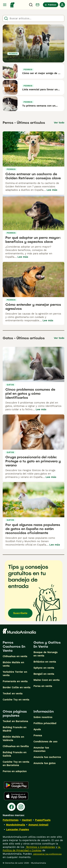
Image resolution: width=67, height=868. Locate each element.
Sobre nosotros (43, 717)
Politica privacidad (45, 723)
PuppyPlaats (43, 820)
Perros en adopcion (15, 771)
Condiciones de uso (45, 742)
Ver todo (59, 123)
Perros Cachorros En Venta (14, 646)
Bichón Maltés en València (13, 738)
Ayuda (37, 729)
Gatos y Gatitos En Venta (47, 644)
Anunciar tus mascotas (41, 749)
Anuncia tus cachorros (47, 757)
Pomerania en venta (15, 681)
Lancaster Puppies (18, 829)
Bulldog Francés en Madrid (15, 729)
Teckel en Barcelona (15, 721)
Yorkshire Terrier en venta (15, 674)
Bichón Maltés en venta (13, 664)
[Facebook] (11, 807)
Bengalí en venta (44, 674)
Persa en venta (43, 686)
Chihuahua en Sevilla (16, 746)
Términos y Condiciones (40, 847)
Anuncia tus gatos (45, 763)
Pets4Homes (11, 820)
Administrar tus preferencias (47, 854)
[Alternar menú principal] (5, 5)
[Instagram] (21, 807)
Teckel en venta (13, 693)
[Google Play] (16, 785)
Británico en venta (45, 662)
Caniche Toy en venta (16, 700)
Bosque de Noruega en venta (46, 654)
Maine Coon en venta (47, 680)
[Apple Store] (16, 796)
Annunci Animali (38, 825)
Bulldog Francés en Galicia (15, 754)
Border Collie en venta (17, 687)
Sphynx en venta (44, 668)
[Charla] (38, 5)
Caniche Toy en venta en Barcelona (16, 763)
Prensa (38, 735)
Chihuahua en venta (15, 656)
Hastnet (27, 820)
